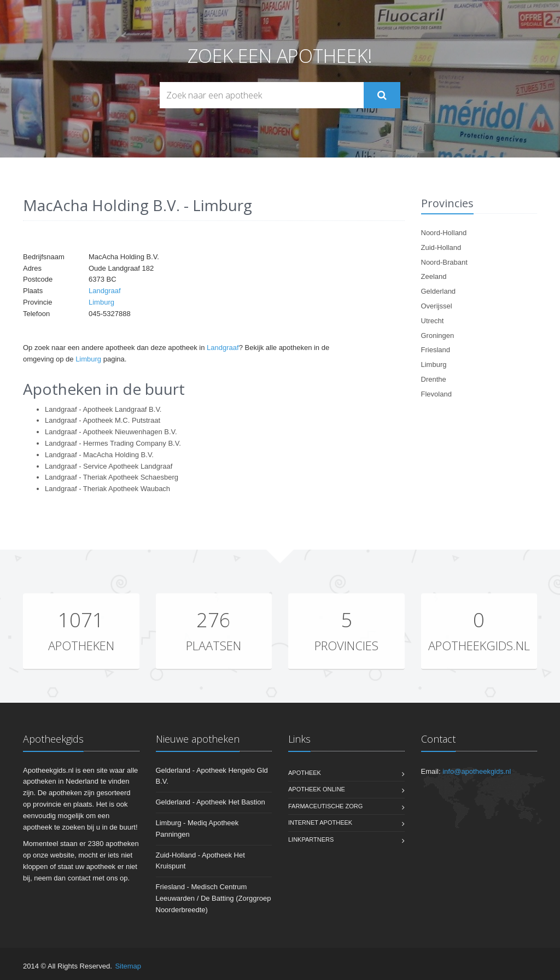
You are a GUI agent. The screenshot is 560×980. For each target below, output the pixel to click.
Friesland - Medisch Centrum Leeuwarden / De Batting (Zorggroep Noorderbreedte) (214, 898)
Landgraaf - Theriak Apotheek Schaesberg (112, 477)
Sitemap (128, 966)
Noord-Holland (444, 233)
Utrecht (433, 321)
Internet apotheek (320, 822)
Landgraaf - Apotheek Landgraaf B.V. (103, 409)
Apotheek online (317, 789)
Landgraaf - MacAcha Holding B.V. (99, 455)
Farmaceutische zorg (325, 806)
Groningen (438, 336)
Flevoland (436, 394)
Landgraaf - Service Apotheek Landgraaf (109, 466)
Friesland (436, 350)
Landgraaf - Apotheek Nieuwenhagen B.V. (111, 432)
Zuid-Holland (441, 247)
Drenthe (434, 379)
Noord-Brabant (444, 262)
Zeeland (434, 276)
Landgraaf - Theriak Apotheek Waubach (107, 489)
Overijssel (437, 306)
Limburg (101, 302)
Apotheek (305, 773)
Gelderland (439, 291)
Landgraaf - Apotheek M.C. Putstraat (103, 420)
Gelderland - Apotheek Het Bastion (211, 802)
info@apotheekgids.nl (477, 771)
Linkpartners (311, 839)
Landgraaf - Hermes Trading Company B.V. (113, 443)
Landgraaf (105, 291)
